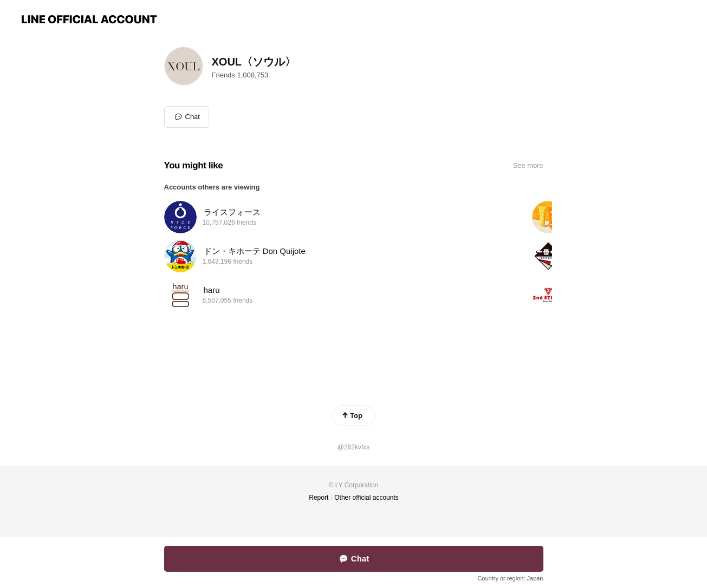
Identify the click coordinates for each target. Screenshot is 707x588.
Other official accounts (367, 498)
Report (319, 498)
